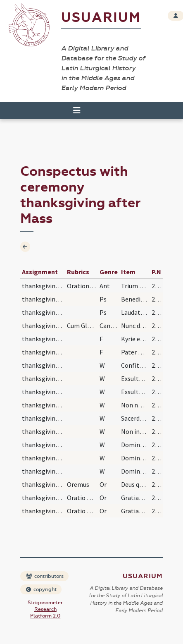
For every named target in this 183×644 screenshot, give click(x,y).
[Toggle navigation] (77, 110)
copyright (41, 589)
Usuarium (101, 18)
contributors (45, 576)
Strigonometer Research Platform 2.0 (45, 609)
